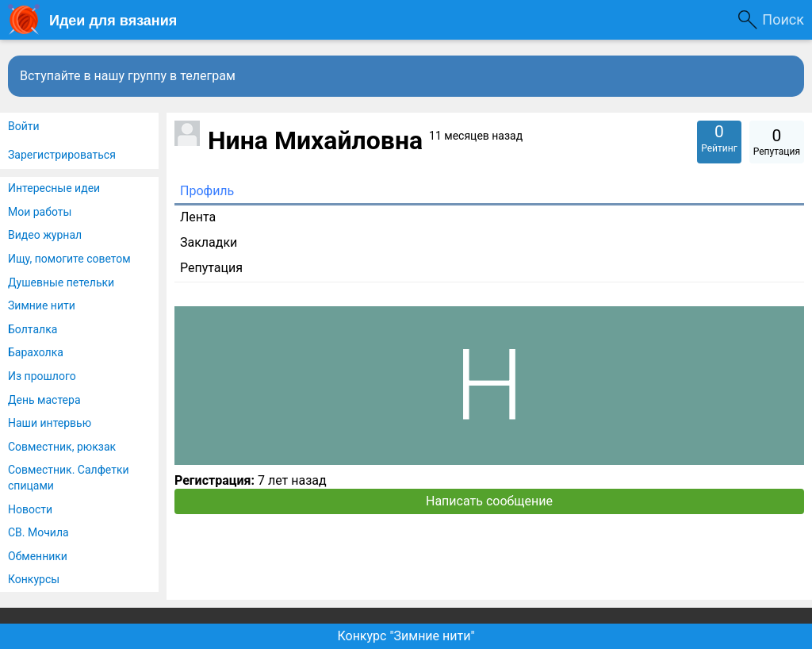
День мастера (44, 400)
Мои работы (40, 212)
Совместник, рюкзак (62, 447)
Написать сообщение (489, 501)
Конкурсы (34, 579)
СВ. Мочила (38, 532)
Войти (24, 126)
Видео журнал (45, 235)
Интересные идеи (54, 188)
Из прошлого (42, 376)
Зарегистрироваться (62, 155)
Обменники (38, 556)
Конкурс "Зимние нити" (406, 636)
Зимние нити (42, 305)
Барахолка (36, 352)
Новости (30, 509)
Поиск (783, 19)
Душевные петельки (61, 282)
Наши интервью (50, 423)
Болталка (33, 329)
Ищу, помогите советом (69, 259)
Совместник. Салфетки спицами (69, 478)
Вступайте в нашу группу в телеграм (128, 76)
